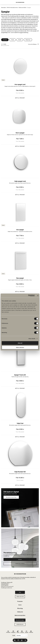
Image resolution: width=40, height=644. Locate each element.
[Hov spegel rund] (20, 76)
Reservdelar (20, 624)
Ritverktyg (20, 608)
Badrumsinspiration (20, 615)
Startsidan (3, 8)
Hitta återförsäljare (20, 620)
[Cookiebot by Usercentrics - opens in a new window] (28, 296)
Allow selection (20, 347)
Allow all (20, 343)
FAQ (20, 592)
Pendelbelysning (20, 564)
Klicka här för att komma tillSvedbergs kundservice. (7, 587)
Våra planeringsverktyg (11, 497)
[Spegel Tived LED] (20, 367)
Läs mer (20, 559)
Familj (13, 40)
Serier (20, 605)
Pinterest (31, 632)
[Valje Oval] (20, 415)
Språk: (14, 635)
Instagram (13, 632)
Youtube (27, 632)
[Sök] (15, 640)
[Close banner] (38, 296)
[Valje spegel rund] (20, 173)
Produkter (20, 601)
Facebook (8, 632)
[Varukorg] (22, 640)
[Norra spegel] (20, 125)
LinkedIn (22, 632)
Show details (32, 339)
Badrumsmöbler (23, 8)
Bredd (20, 40)
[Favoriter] (18, 640)
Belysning (28, 40)
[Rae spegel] (20, 270)
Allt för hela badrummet (12, 8)
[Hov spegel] (20, 221)
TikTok (18, 632)
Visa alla (5, 40)
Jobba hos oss (20, 597)
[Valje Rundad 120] (20, 463)
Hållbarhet (20, 612)
